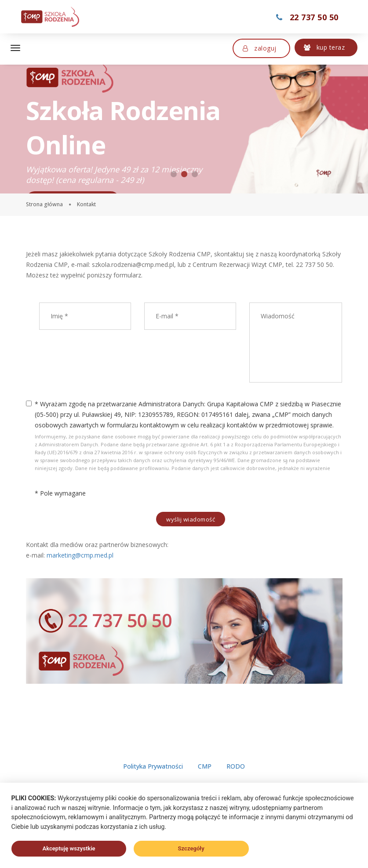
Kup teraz (324, 47)
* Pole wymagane (60, 493)
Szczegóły (191, 848)
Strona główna (44, 204)
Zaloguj (260, 48)
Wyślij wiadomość (191, 519)
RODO (236, 776)
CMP (205, 776)
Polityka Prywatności (153, 776)
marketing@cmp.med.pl (80, 555)
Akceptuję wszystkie (69, 848)
